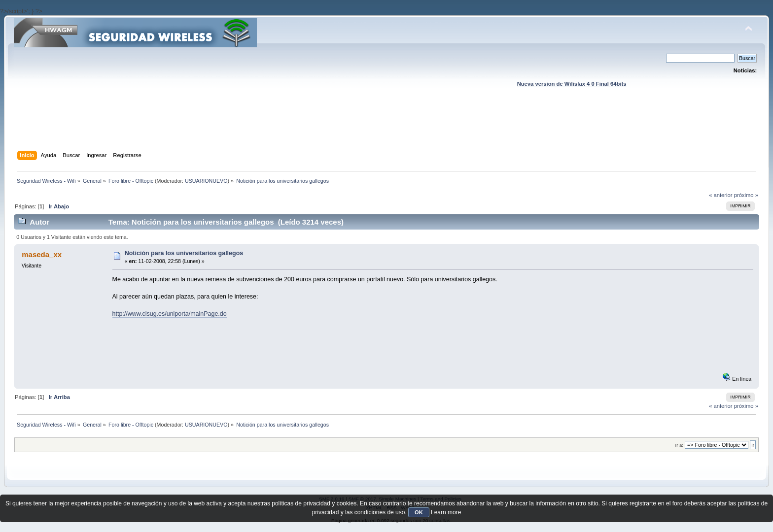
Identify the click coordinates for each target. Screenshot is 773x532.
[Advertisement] (386, 129)
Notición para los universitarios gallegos (184, 253)
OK (419, 512)
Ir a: (679, 445)
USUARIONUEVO (206, 181)
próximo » (746, 195)
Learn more (446, 512)
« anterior (720, 195)
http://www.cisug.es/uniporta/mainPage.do (170, 314)
